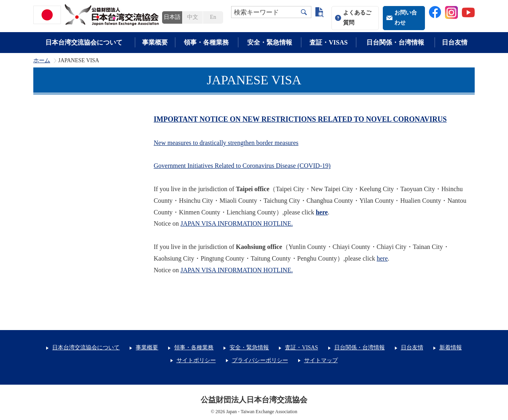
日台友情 (455, 42)
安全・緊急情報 (270, 42)
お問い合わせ (406, 18)
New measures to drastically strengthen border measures (226, 143)
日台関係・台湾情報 (395, 42)
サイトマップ (321, 360)
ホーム (42, 61)
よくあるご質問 (357, 18)
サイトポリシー (196, 360)
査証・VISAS (328, 42)
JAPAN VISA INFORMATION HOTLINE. (237, 270)
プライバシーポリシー (260, 360)
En (213, 17)
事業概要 (155, 42)
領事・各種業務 (206, 42)
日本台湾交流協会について (84, 42)
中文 (193, 17)
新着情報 (451, 348)
